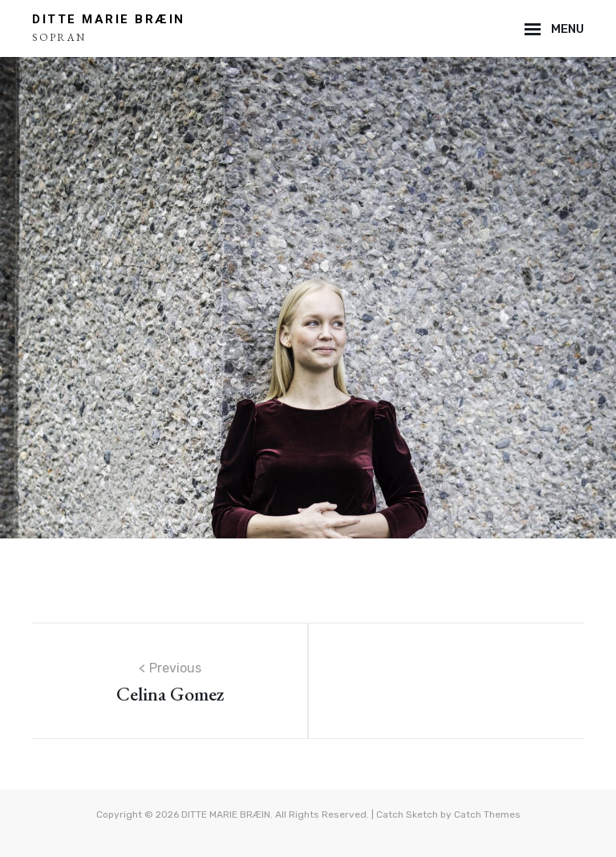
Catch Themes (487, 814)
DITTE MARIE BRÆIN (109, 19)
